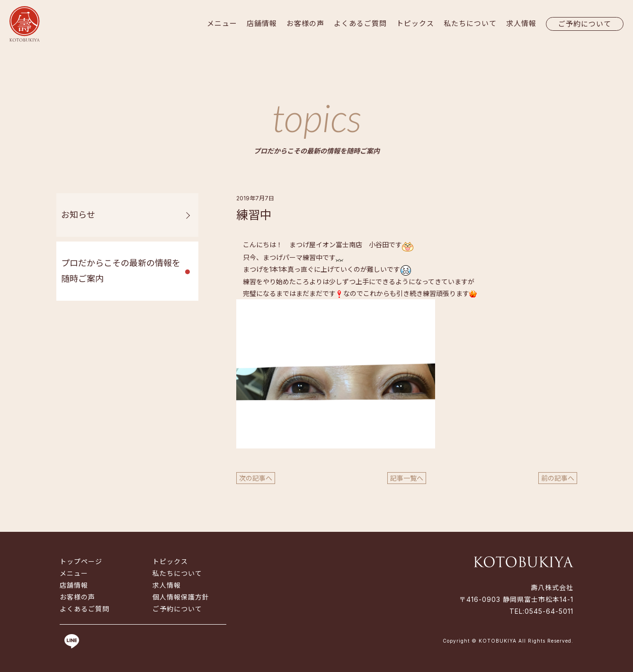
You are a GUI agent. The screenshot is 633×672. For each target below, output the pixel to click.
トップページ (81, 561)
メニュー (222, 23)
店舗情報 (262, 23)
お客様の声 (305, 23)
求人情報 (521, 23)
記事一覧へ (407, 478)
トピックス (415, 23)
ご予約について (585, 24)
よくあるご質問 (360, 23)
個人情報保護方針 (181, 597)
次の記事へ (256, 478)
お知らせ (78, 215)
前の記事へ (558, 478)
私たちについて (470, 23)
